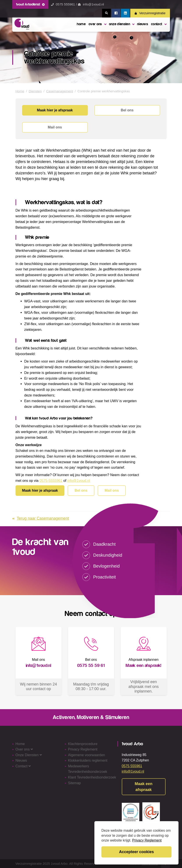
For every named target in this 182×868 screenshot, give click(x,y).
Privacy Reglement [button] (147, 840)
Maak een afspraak (144, 787)
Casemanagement (60, 91)
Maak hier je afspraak (55, 110)
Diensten (35, 91)
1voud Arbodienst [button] (30, 4)
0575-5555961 (51, 480)
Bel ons (127, 110)
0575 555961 (65, 4)
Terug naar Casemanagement (41, 518)
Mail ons (55, 127)
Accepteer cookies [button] (136, 852)
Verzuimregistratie (150, 13)
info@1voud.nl (93, 4)
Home (20, 91)
